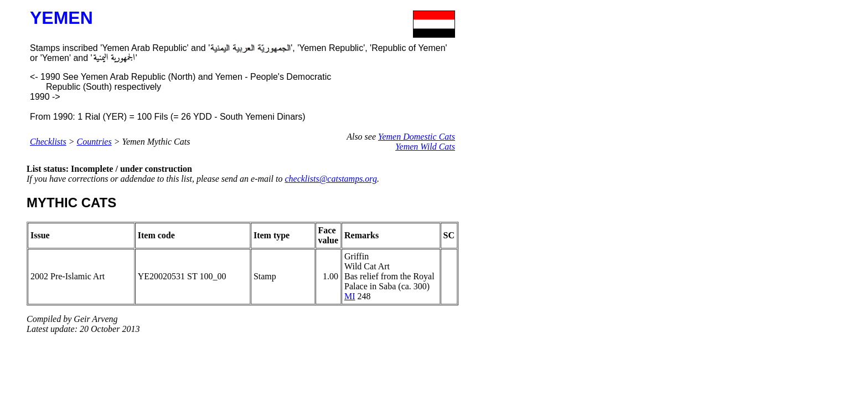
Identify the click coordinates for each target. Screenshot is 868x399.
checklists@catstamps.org (331, 179)
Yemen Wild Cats (425, 147)
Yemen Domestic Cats (417, 137)
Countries (94, 142)
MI (350, 296)
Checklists (48, 142)
